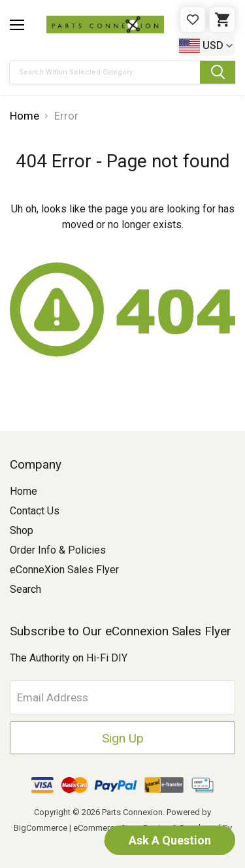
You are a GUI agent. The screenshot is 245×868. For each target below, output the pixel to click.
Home (24, 491)
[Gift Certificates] (193, 20)
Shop (22, 530)
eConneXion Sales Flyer (64, 570)
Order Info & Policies (58, 550)
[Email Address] (122, 697)
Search (25, 589)
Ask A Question (170, 840)
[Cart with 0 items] (222, 20)
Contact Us (35, 511)
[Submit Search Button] (218, 72)
